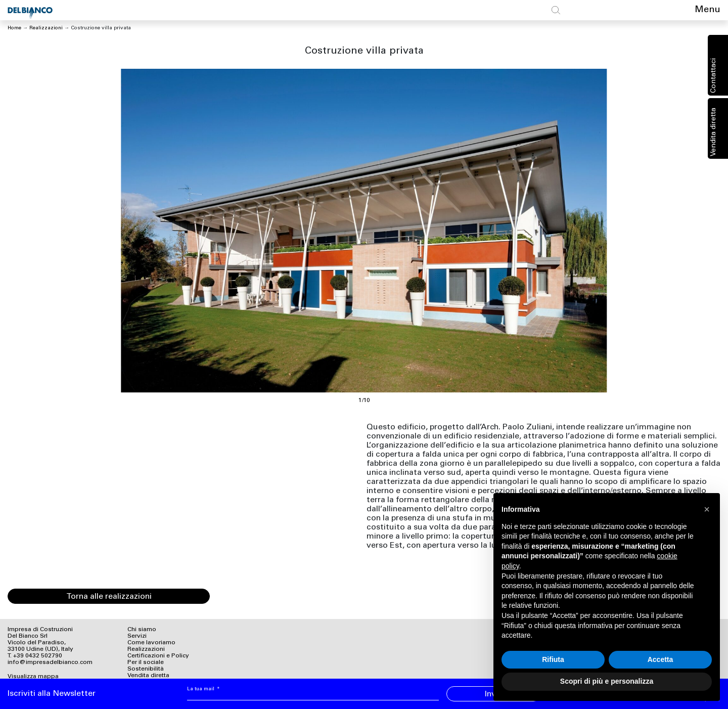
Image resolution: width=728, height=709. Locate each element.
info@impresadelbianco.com (50, 662)
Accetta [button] (661, 659)
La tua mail (203, 689)
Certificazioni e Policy (158, 656)
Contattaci (714, 76)
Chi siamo (142, 630)
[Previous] (186, 230)
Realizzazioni (46, 28)
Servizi (137, 636)
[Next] (542, 230)
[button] (707, 509)
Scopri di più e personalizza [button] (607, 681)
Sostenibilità (146, 669)
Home (14, 28)
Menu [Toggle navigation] (708, 10)
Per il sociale (146, 662)
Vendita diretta (714, 132)
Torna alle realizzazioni (109, 597)
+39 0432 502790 (38, 656)
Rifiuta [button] (553, 659)
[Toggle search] (556, 10)
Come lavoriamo (151, 643)
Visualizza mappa (33, 677)
